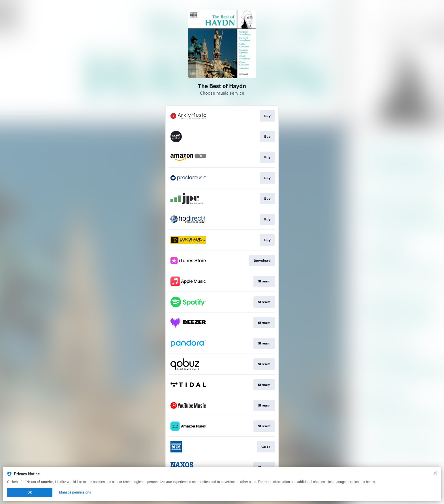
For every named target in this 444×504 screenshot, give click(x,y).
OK (30, 492)
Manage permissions (75, 492)
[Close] (435, 473)
